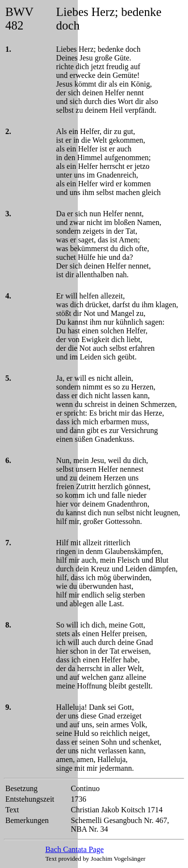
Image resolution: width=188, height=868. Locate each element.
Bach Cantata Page (75, 849)
